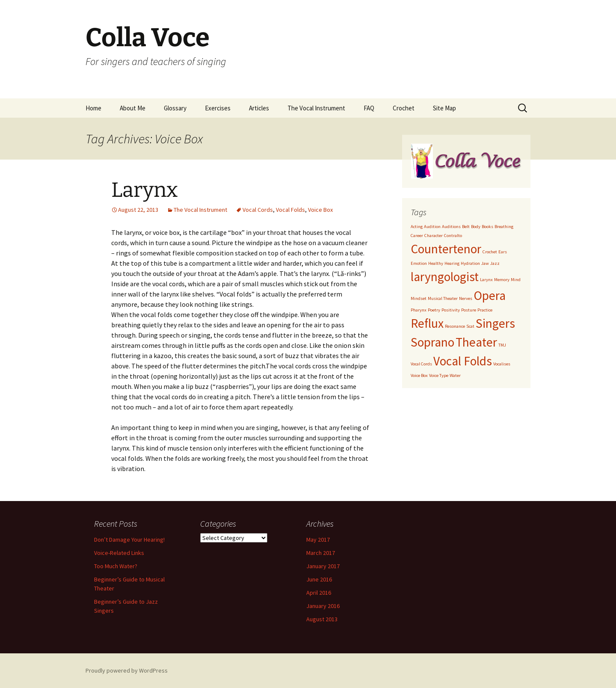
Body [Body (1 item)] (476, 227)
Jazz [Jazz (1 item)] (495, 263)
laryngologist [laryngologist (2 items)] (445, 277)
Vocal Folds (290, 210)
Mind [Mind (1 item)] (516, 280)
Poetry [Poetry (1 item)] (434, 310)
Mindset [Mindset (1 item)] (419, 298)
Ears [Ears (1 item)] (503, 252)
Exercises (218, 108)
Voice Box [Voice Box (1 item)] (419, 375)
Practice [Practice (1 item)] (485, 310)
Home (93, 108)
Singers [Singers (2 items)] (495, 323)
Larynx (145, 190)
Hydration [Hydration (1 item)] (470, 263)
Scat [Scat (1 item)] (470, 326)
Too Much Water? (116, 566)
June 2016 (319, 579)
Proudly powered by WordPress (127, 670)
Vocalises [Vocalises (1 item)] (502, 364)
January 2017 (323, 566)
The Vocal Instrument (316, 108)
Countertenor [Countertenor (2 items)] (446, 249)
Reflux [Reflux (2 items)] (427, 323)
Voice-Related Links (119, 553)
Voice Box (320, 210)
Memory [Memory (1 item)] (502, 280)
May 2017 (318, 540)
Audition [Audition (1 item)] (432, 227)
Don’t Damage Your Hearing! (129, 540)
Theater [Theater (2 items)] (476, 342)
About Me (133, 108)
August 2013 (322, 619)
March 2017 (321, 553)
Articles (259, 108)
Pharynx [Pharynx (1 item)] (419, 310)
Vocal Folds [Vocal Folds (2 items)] (463, 361)
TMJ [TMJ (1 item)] (502, 345)
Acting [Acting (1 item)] (417, 227)
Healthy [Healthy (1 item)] (436, 263)
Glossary (175, 108)
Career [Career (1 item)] (417, 236)
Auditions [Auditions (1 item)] (451, 227)
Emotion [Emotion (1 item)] (419, 263)
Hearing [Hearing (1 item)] (452, 263)
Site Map (444, 108)
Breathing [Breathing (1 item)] (504, 227)
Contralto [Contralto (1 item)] (453, 236)
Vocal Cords (258, 210)
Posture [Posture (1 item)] (469, 310)
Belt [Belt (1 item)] (466, 227)
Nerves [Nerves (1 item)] (466, 298)
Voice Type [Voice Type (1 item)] (439, 375)
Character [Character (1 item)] (434, 236)
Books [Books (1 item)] (487, 227)
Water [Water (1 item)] (455, 375)
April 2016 (319, 593)
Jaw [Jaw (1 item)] (485, 263)
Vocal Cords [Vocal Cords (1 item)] (421, 364)
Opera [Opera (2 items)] (490, 295)
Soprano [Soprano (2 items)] (432, 342)
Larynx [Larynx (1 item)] (486, 280)
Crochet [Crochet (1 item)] (490, 252)
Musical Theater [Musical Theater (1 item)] (443, 298)
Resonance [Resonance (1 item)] (455, 326)
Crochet (404, 108)
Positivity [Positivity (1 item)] (451, 310)
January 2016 (323, 606)
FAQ (369, 108)
